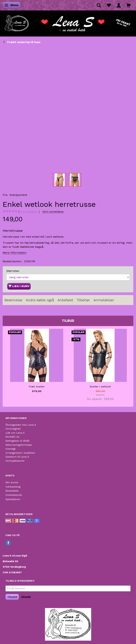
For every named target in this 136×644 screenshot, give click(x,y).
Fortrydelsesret (15, 461)
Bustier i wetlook (100, 387)
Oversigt (11, 449)
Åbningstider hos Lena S (21, 425)
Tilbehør (83, 300)
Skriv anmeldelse (53, 212)
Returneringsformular (19, 445)
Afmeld (26, 597)
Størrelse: (13, 271)
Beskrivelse (13, 300)
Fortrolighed (13, 429)
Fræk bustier (37, 387)
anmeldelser (29, 212)
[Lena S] (68, 22)
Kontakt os (12, 437)
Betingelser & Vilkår (18, 441)
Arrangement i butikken (20, 453)
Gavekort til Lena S (17, 457)
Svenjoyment (18, 195)
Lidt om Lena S (15, 433)
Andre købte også (40, 300)
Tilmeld (12, 597)
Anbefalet (65, 300)
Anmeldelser (104, 300)
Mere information (15, 253)
